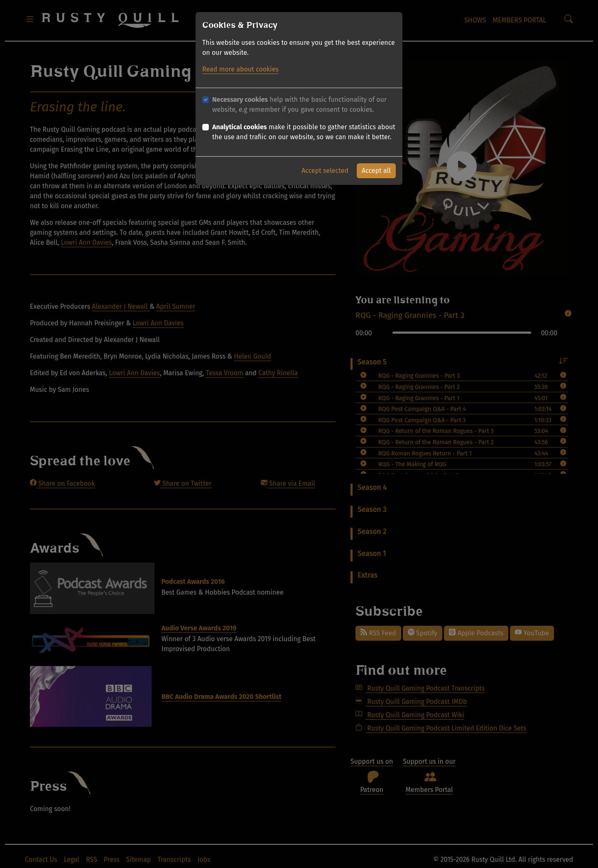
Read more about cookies (240, 69)
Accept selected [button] (325, 171)
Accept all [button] (376, 171)
